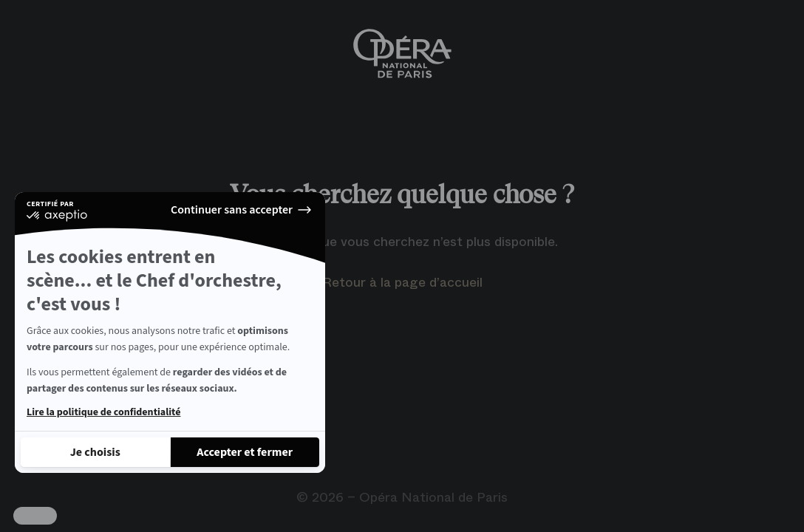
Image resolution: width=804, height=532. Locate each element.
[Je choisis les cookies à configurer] (95, 452)
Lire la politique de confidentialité (103, 412)
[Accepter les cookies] (245, 452)
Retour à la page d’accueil (402, 282)
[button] (35, 516)
